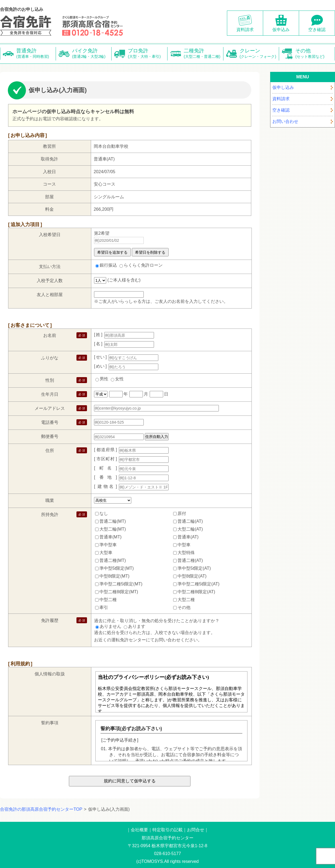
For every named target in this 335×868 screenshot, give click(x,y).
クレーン (259, 54)
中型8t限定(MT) (114, 576)
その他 (315, 54)
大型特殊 (186, 553)
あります (137, 626)
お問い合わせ (285, 121)
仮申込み (281, 30)
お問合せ (196, 830)
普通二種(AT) (190, 560)
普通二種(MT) (113, 560)
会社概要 (139, 830)
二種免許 (204, 54)
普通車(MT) (110, 537)
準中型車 (108, 545)
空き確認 (317, 30)
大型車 (106, 553)
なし (104, 513)
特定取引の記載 (167, 830)
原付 (182, 513)
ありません (110, 626)
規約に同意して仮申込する (130, 781)
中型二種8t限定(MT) (119, 592)
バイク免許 (92, 54)
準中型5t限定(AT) (194, 568)
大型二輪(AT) (190, 529)
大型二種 (186, 600)
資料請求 (245, 30)
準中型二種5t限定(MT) (121, 584)
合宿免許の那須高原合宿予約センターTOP (41, 809)
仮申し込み (283, 87)
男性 (104, 379)
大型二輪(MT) (113, 529)
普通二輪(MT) (113, 521)
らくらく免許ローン (143, 265)
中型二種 (108, 600)
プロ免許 (148, 54)
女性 (119, 379)
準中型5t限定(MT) (117, 568)
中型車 (184, 545)
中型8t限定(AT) (192, 576)
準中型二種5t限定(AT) (198, 584)
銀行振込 (108, 265)
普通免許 (36, 54)
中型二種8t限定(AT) (196, 592)
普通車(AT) (188, 537)
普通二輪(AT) (190, 521)
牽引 (104, 607)
